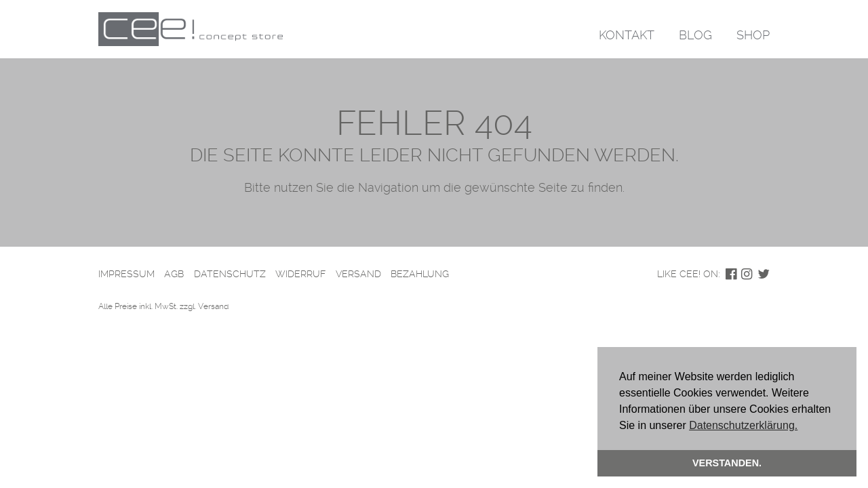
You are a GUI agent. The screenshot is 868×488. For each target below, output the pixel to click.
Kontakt (627, 35)
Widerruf (300, 274)
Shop (753, 35)
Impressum (126, 274)
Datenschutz (230, 274)
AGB (174, 274)
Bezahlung (420, 274)
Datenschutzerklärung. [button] (743, 425)
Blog (695, 35)
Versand (358, 274)
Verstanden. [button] (727, 463)
